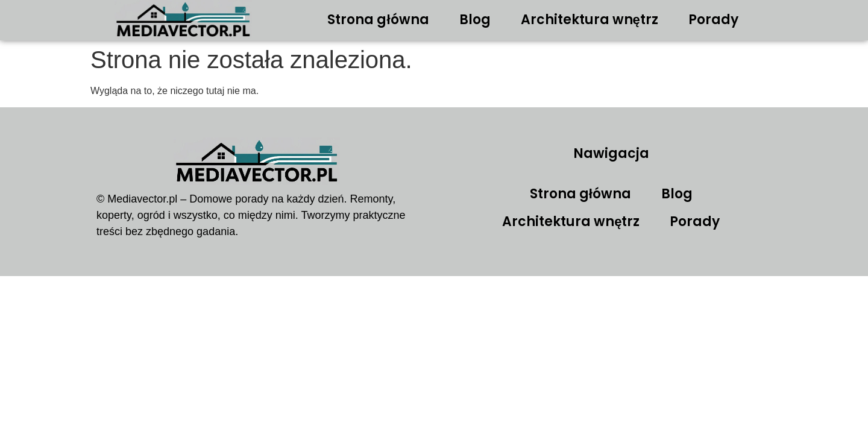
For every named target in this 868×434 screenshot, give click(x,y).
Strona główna (378, 20)
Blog (475, 20)
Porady (713, 20)
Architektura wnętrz (590, 20)
